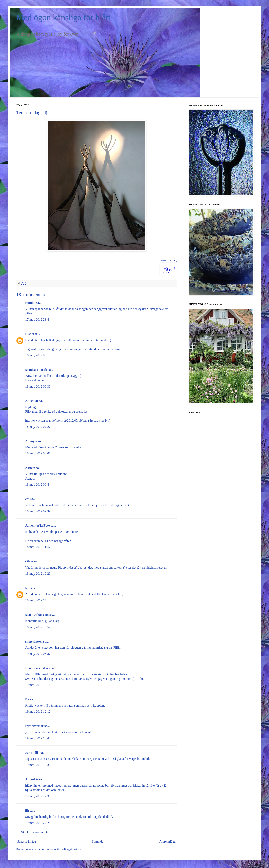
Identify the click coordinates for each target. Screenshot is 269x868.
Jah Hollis (32, 753)
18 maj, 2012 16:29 (38, 574)
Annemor (32, 401)
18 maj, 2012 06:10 (38, 355)
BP (27, 699)
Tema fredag (168, 260)
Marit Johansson (37, 615)
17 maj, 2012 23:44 (38, 319)
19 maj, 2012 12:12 (38, 711)
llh (27, 811)
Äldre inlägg (167, 841)
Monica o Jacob (36, 370)
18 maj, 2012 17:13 (38, 600)
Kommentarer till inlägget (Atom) (60, 849)
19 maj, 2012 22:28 (38, 823)
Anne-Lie (32, 779)
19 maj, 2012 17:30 (38, 796)
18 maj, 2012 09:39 (38, 511)
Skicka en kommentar (35, 832)
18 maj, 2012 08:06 (38, 453)
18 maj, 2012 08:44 (38, 485)
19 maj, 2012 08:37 (38, 654)
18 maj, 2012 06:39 (38, 386)
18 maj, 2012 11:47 (38, 547)
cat (27, 499)
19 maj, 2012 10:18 (38, 685)
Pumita (30, 303)
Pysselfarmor (34, 726)
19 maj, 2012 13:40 (38, 738)
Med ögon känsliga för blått (63, 17)
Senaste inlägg (27, 841)
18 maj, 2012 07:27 (38, 427)
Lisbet (30, 334)
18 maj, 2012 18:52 (38, 627)
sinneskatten (34, 641)
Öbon (29, 561)
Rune (29, 588)
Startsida (98, 841)
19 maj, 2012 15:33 (38, 765)
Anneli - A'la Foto (38, 526)
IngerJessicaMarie (38, 668)
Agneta (30, 468)
